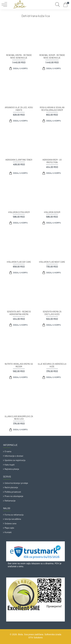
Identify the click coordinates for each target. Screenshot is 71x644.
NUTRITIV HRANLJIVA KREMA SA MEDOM (19, 365)
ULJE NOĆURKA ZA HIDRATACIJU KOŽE (52, 365)
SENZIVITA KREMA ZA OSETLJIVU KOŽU (52, 313)
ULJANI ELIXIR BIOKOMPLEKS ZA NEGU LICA (19, 418)
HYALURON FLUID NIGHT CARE (52, 262)
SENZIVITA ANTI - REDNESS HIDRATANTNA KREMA (19, 313)
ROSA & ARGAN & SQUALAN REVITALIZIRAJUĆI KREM (52, 109)
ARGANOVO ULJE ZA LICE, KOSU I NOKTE (19, 109)
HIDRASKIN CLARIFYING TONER (19, 160)
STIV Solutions (36, 638)
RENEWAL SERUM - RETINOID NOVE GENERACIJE (52, 56)
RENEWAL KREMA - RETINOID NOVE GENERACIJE (19, 56)
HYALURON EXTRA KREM (19, 212)
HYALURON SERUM (52, 212)
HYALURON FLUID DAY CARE (19, 262)
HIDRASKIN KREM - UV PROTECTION (52, 161)
